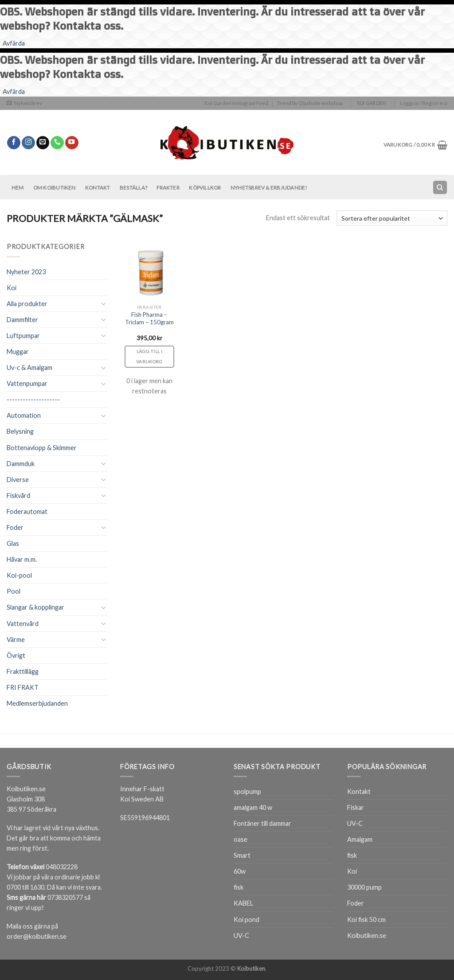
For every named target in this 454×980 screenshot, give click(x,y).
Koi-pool (19, 575)
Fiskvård (18, 496)
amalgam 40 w (253, 807)
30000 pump (364, 887)
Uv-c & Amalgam (29, 367)
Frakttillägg (23, 671)
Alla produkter (27, 304)
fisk (239, 887)
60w (240, 871)
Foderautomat (27, 511)
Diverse (18, 480)
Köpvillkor (205, 188)
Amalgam (360, 839)
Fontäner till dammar (262, 823)
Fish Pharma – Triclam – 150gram (149, 318)
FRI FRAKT (23, 687)
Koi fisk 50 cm (366, 920)
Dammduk (21, 464)
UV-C (241, 935)
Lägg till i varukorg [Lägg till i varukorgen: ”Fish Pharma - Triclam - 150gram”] (149, 356)
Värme (16, 640)
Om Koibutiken (55, 188)
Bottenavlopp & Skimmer (42, 448)
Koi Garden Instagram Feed (236, 103)
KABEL (243, 903)
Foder (15, 527)
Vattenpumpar (27, 383)
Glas (13, 543)
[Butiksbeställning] (392, 218)
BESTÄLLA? (133, 188)
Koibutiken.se (367, 935)
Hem (18, 188)
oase (241, 839)
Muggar (18, 352)
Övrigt (16, 655)
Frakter (168, 188)
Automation (24, 415)
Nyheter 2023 (26, 272)
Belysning (20, 431)
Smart (242, 855)
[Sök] (440, 187)
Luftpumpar (23, 336)
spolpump (247, 791)
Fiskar (356, 807)
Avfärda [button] (14, 43)
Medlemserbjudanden (37, 703)
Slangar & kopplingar (35, 607)
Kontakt (98, 188)
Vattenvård (23, 624)
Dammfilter (22, 320)
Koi (12, 288)
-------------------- (33, 399)
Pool (14, 591)
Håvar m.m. (22, 559)
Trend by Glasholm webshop (310, 103)
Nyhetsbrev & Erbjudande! (269, 188)
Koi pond (247, 920)
